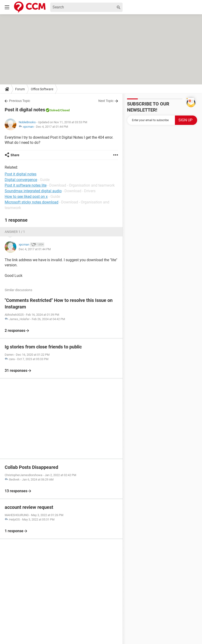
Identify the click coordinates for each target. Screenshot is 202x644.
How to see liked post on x (26, 197)
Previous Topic (20, 101)
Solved (55, 110)
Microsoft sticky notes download (32, 202)
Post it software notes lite (26, 185)
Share (15, 155)
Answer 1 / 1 (15, 232)
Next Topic (106, 101)
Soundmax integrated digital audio (33, 191)
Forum (20, 89)
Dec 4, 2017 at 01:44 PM (52, 127)
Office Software (42, 89)
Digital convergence (21, 180)
